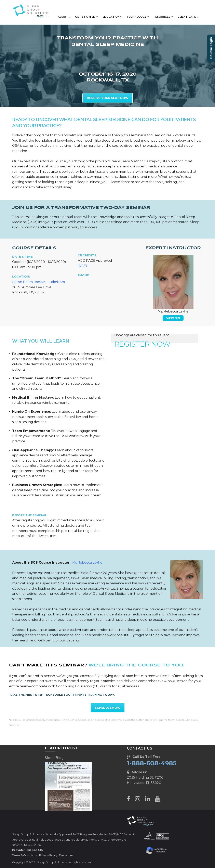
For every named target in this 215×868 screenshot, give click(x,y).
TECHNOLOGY (138, 17)
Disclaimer (66, 855)
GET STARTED (86, 17)
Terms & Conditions (25, 855)
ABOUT (64, 17)
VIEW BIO (173, 318)
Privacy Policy (48, 855)
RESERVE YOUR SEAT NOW (108, 98)
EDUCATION (112, 17)
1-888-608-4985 (152, 763)
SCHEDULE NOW (108, 708)
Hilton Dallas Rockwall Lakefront (39, 282)
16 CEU (83, 266)
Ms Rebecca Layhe (87, 563)
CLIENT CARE (188, 17)
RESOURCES (163, 17)
